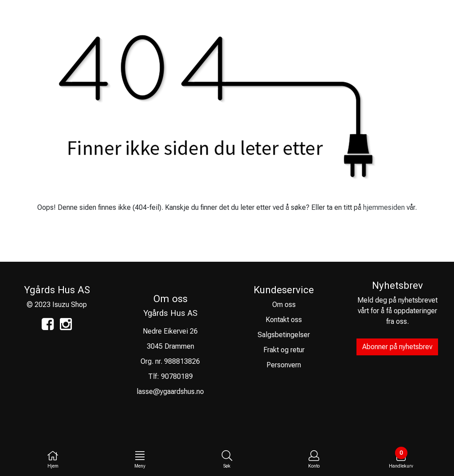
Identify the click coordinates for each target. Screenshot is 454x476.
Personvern (284, 365)
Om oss (284, 305)
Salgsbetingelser (284, 335)
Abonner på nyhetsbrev (397, 347)
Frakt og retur (284, 350)
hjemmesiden (384, 207)
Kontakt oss (284, 320)
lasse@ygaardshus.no (170, 391)
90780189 (177, 376)
